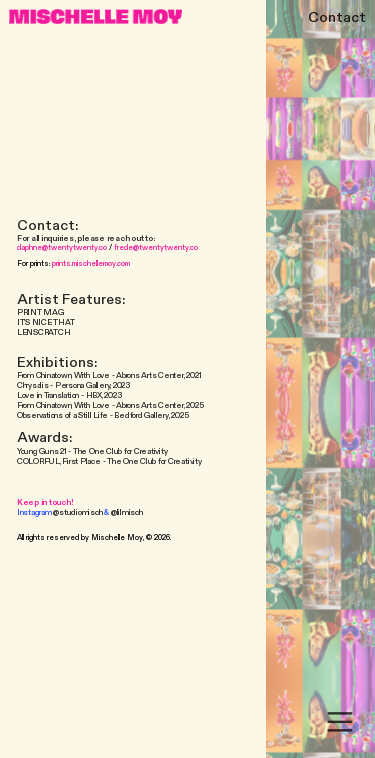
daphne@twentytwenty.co (62, 247)
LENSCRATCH (44, 332)
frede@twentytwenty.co (156, 247)
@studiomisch (77, 512)
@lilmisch (127, 512)
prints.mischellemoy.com (91, 263)
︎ (340, 722)
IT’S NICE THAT (46, 322)
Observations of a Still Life (62, 415)
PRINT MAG (40, 312)
